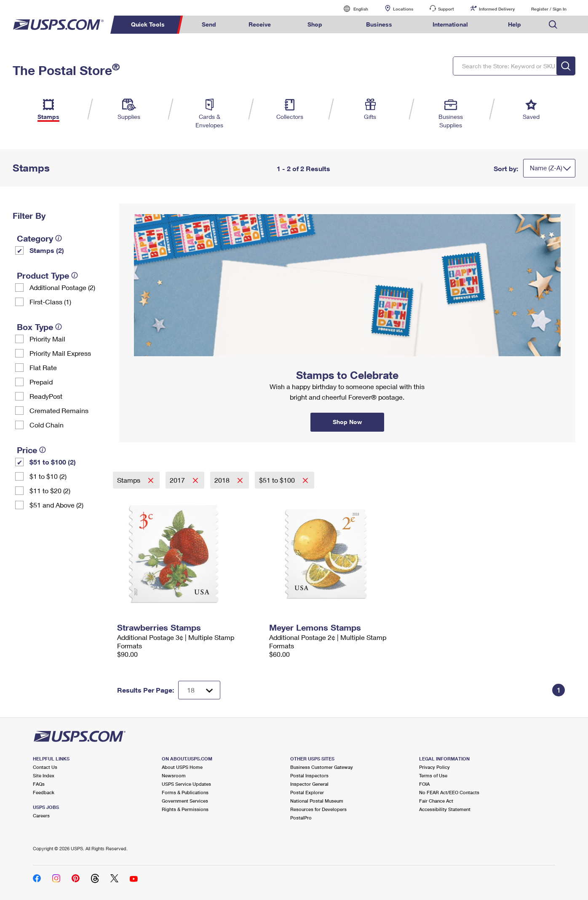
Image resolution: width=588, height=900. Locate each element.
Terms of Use (433, 775)
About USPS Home (182, 767)
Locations (403, 9)
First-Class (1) (50, 302)
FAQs (39, 784)
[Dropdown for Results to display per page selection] (199, 690)
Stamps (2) (47, 250)
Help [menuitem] (514, 24)
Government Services (185, 801)
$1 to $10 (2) (48, 476)
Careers (41, 815)
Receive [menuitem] (260, 24)
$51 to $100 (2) (53, 462)
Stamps (130, 480)
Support (446, 9)
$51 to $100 (278, 480)
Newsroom (174, 775)
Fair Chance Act (436, 801)
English (352, 9)
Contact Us (45, 767)
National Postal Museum (317, 801)
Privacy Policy (434, 767)
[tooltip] (59, 238)
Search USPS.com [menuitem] (553, 25)
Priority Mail (47, 339)
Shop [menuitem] (315, 24)
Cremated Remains (59, 410)
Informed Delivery (497, 9)
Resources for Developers (318, 809)
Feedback (44, 792)
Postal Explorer (307, 792)
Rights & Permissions (185, 809)
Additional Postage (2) (62, 287)
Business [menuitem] (379, 24)
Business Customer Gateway (322, 767)
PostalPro (301, 818)
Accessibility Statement (445, 809)
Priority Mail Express (60, 353)
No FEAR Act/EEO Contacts (449, 792)
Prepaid (41, 382)
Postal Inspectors (309, 775)
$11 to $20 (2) (50, 490)
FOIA (424, 784)
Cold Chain (47, 425)
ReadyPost (46, 396)
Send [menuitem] (209, 24)
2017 (178, 480)
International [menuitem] (450, 24)
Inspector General (309, 784)
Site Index (44, 775)
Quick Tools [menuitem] (148, 24)
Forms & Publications (185, 792)
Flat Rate (43, 367)
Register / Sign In (549, 9)
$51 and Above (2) (56, 505)
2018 (223, 480)
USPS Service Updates (186, 784)
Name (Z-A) (546, 168)
